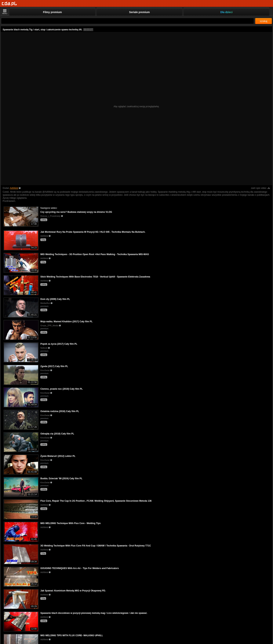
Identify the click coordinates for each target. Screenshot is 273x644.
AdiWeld (14, 188)
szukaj (264, 21)
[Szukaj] (127, 21)
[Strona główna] (9, 4)
